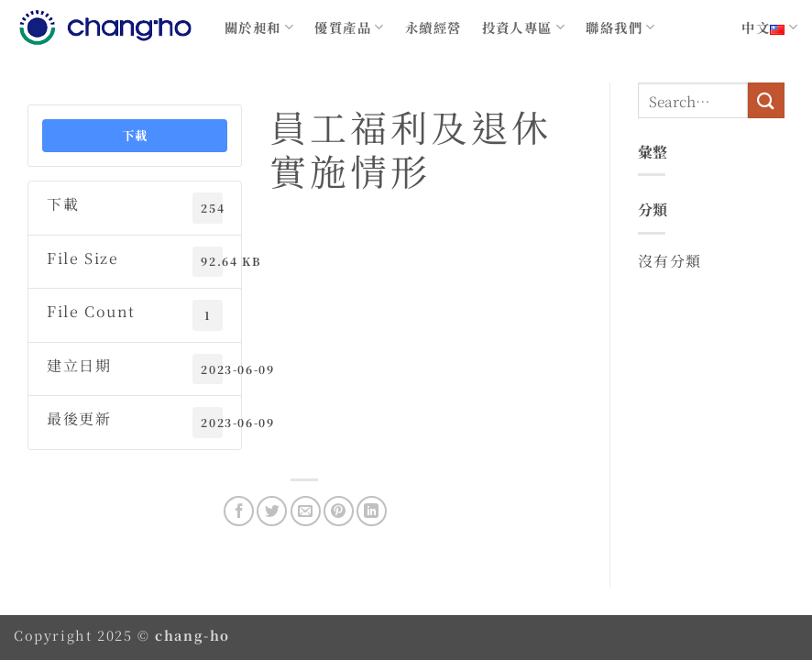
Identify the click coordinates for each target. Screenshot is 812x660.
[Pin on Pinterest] (339, 511)
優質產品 (349, 27)
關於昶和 (259, 27)
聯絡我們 (620, 27)
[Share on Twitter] (272, 511)
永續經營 (433, 27)
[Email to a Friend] (306, 511)
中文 (770, 27)
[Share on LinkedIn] (372, 511)
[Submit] (766, 100)
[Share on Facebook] (239, 511)
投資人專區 (524, 27)
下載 (135, 135)
